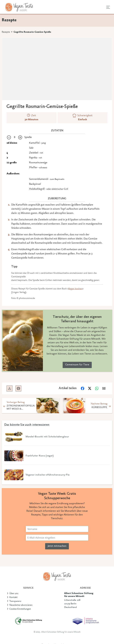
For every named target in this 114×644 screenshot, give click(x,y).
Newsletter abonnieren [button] (21, 605)
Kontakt (13, 597)
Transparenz (15, 601)
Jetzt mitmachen (57, 546)
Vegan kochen (75, 289)
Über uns (14, 593)
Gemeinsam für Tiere (77, 365)
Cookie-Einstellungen (20, 609)
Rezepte (6, 32)
